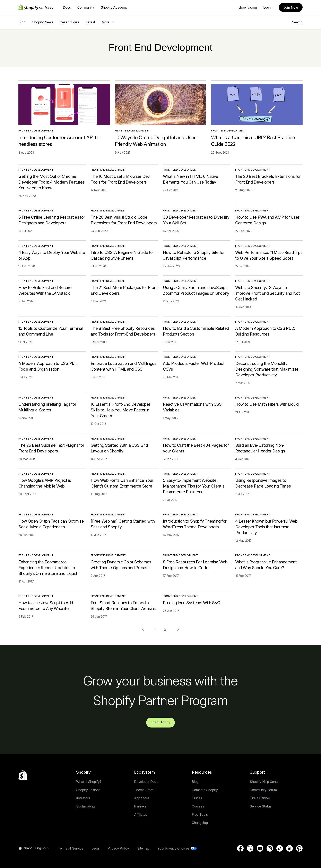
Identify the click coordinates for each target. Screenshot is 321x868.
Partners (140, 806)
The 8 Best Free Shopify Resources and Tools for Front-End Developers (123, 331)
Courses (198, 806)
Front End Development (36, 131)
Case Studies (70, 22)
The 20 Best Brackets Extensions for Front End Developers (268, 179)
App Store (142, 798)
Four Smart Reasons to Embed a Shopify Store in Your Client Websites (124, 606)
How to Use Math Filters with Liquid (267, 404)
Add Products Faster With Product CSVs (194, 366)
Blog (22, 22)
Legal (96, 848)
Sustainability (86, 806)
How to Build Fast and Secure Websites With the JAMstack (45, 290)
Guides (197, 798)
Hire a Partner (260, 798)
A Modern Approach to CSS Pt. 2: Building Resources (265, 331)
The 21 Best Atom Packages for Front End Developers (124, 290)
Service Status (261, 806)
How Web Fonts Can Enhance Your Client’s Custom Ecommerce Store (122, 483)
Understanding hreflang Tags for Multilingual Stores (47, 407)
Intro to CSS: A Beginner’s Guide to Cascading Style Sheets (122, 255)
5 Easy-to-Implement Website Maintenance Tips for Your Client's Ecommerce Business (194, 486)
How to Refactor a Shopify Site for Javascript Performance (194, 255)
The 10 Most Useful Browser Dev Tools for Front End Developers (120, 179)
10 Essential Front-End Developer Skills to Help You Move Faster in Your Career (120, 410)
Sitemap (143, 848)
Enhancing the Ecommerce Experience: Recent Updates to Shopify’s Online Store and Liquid (48, 568)
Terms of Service (71, 848)
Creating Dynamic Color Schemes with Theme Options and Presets (121, 565)
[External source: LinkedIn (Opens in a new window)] (289, 848)
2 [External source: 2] (165, 629)
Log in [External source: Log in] (268, 7)
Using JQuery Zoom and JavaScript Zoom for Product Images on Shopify (196, 290)
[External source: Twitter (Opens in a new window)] (250, 848)
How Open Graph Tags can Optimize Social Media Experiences (51, 524)
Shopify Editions (88, 790)
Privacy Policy (118, 848)
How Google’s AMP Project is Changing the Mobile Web (45, 483)
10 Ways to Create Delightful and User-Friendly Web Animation (156, 141)
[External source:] (178, 629)
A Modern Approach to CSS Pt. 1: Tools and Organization (48, 366)
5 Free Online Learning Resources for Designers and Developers (52, 220)
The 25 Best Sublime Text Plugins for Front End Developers (51, 448)
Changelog (200, 823)
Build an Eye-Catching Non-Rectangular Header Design (260, 448)
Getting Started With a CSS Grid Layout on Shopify (119, 448)
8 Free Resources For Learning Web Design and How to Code (195, 565)
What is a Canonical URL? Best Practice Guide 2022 (253, 141)
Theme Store (144, 790)
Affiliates (141, 814)
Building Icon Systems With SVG (192, 603)
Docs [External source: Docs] (67, 7)
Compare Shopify (205, 790)
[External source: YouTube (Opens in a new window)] (260, 848)
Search (297, 22)
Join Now (291, 7)
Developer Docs (146, 782)
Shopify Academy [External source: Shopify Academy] (114, 7)
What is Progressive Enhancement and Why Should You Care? (266, 565)
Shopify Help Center (265, 782)
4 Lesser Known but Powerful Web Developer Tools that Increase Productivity (266, 527)
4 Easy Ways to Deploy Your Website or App (52, 255)
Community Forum (263, 790)
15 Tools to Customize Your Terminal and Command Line (51, 331)
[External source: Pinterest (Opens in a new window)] (299, 848)
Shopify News (43, 22)
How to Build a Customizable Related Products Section (196, 331)
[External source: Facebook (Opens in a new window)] (240, 848)
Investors (83, 798)
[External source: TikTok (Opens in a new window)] (280, 848)
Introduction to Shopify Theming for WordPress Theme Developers (195, 524)
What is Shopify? (89, 782)
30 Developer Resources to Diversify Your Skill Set (196, 220)
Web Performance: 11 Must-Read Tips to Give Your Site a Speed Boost (269, 255)
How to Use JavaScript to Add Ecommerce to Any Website (46, 606)
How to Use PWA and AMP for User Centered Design (267, 220)
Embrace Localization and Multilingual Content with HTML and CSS (124, 366)
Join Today (160, 723)
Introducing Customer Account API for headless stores (60, 141)
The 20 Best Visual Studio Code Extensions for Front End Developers (124, 220)
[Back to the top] (23, 775)
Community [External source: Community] (86, 7)
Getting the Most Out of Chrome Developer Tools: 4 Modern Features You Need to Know (51, 182)
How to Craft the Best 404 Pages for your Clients (196, 448)
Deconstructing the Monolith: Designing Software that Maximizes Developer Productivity (267, 369)
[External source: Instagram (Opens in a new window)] (270, 848)
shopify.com (248, 7)
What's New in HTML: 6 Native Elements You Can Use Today (191, 179)
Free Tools (200, 814)
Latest (90, 22)
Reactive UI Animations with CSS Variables (192, 407)
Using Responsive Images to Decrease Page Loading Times (263, 483)
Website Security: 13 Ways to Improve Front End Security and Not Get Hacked (267, 293)
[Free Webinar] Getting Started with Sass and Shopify (123, 524)
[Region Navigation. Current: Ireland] (34, 848)
